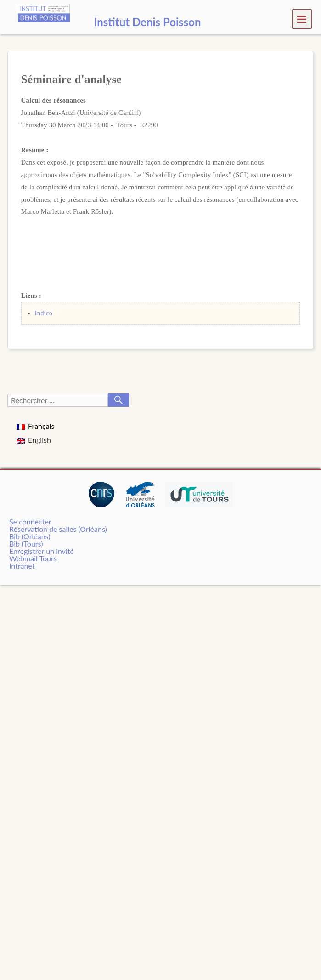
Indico (44, 313)
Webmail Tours (33, 558)
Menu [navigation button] (302, 19)
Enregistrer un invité (42, 551)
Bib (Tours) (26, 544)
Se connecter (30, 521)
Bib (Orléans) (30, 536)
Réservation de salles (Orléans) (58, 529)
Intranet (22, 566)
